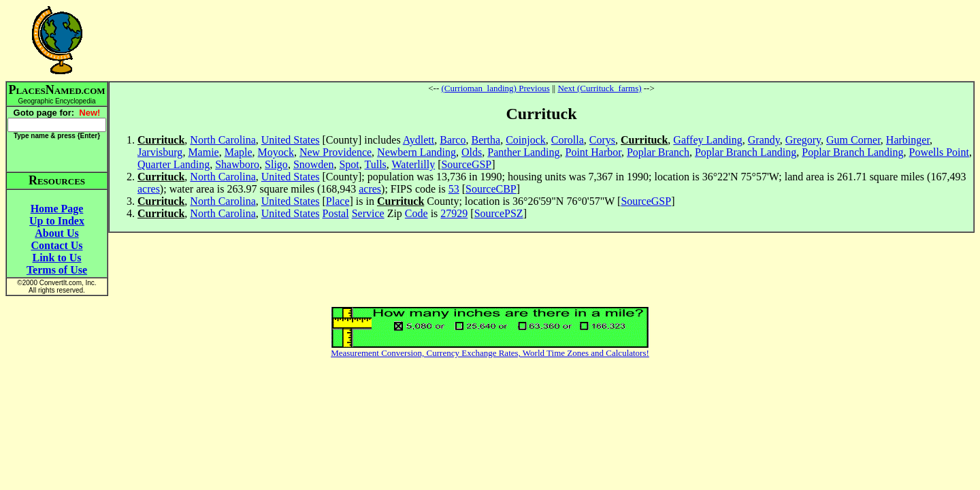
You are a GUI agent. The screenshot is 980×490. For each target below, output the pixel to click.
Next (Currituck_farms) (599, 88)
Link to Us (56, 258)
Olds (472, 152)
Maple (239, 152)
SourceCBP (491, 189)
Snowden (314, 164)
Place (338, 201)
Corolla (568, 140)
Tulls (376, 164)
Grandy (764, 140)
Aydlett (419, 140)
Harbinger (908, 140)
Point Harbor (593, 152)
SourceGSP (466, 164)
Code (416, 213)
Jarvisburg (160, 152)
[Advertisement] (542, 40)
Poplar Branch (658, 152)
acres (149, 189)
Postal (336, 213)
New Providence (336, 152)
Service (368, 213)
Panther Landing (523, 152)
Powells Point (939, 152)
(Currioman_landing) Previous (495, 88)
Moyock (276, 152)
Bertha (486, 140)
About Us (56, 233)
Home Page (57, 209)
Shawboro (237, 164)
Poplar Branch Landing (746, 152)
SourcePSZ (499, 213)
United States (291, 140)
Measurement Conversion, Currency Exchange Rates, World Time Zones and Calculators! (490, 353)
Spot (349, 164)
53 (454, 189)
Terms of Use (57, 270)
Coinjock (526, 140)
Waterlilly (414, 164)
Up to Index (57, 221)
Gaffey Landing (707, 140)
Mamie (203, 152)
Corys (602, 140)
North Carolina (223, 140)
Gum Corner (853, 140)
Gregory (803, 140)
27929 (454, 213)
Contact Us (57, 245)
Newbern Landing (416, 152)
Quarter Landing (174, 164)
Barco (453, 140)
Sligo (276, 164)
